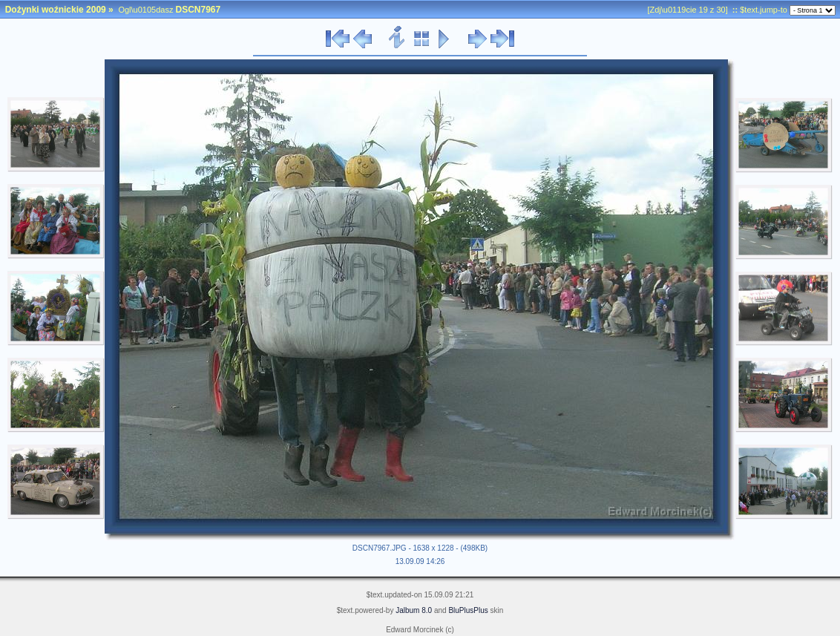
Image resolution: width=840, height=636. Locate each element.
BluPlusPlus (468, 610)
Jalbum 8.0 (414, 610)
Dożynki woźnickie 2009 (56, 10)
